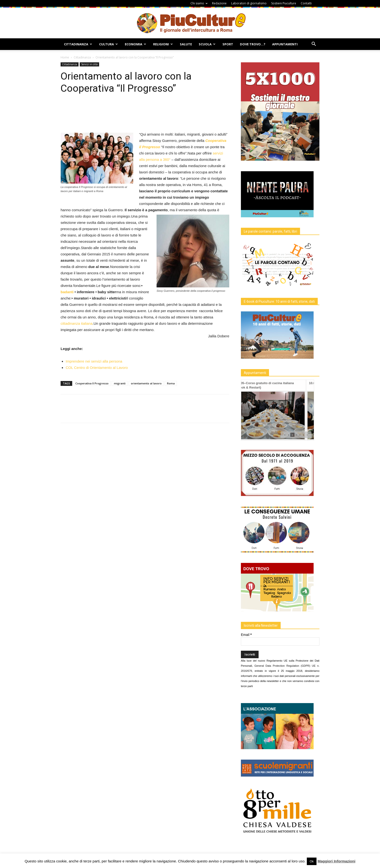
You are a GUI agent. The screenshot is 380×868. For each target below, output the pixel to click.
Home (65, 57)
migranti (120, 383)
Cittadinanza (78, 44)
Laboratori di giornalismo (249, 3)
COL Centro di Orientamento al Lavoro (97, 368)
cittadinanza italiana (77, 323)
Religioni (163, 44)
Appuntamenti (285, 44)
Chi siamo (199, 3)
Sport (228, 44)
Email (246, 635)
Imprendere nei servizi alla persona (94, 361)
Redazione (219, 3)
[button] (314, 45)
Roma (171, 383)
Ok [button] (312, 861)
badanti (67, 292)
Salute (186, 44)
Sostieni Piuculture (284, 3)
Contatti (306, 3)
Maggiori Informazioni (336, 861)
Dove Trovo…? (253, 44)
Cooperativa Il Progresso (92, 383)
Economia (135, 44)
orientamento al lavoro (146, 383)
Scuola (207, 44)
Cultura (108, 44)
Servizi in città (89, 64)
